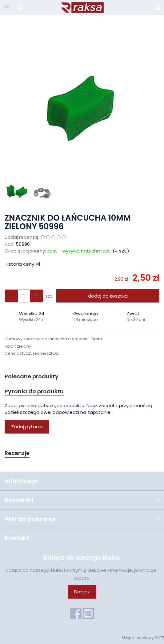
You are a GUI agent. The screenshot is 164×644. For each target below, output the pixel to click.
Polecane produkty (32, 376)
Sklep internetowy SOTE (143, 638)
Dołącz (82, 592)
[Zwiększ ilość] (11, 296)
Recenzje (17, 453)
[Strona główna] (82, 7)
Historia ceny (22, 264)
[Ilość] (24, 296)
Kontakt (17, 538)
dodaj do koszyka (108, 296)
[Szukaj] (20, 7)
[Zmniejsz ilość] (37, 296)
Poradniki (82, 500)
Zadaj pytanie (27, 427)
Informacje (82, 481)
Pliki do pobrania (82, 519)
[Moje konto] (158, 7)
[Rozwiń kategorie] (7, 7)
